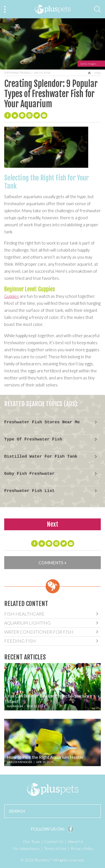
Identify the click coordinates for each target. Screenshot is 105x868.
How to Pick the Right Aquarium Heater (45, 757)
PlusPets (53, 789)
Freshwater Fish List (29, 491)
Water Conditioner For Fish (39, 632)
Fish (98, 73)
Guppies (11, 296)
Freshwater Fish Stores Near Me (42, 422)
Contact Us (54, 841)
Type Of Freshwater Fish (33, 439)
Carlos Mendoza (20, 762)
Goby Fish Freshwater (29, 474)
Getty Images (88, 64)
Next (53, 524)
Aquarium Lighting (27, 623)
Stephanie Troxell (18, 73)
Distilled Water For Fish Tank (41, 457)
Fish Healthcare (24, 614)
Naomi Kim (15, 706)
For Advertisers (26, 848)
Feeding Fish (20, 641)
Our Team (32, 841)
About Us (76, 841)
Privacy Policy (82, 848)
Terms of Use (55, 848)
